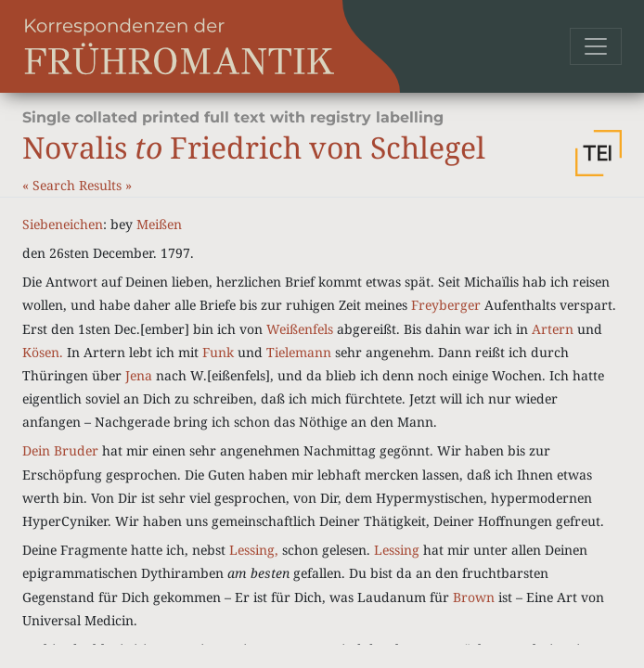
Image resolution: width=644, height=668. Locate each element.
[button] (599, 153)
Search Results (79, 185)
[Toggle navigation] (596, 46)
